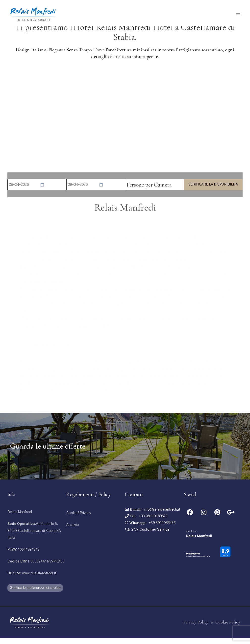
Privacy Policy (196, 628)
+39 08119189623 (153, 522)
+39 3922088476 (162, 529)
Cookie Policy (228, 628)
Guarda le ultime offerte (48, 452)
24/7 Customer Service (150, 535)
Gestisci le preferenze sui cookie (35, 594)
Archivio (73, 531)
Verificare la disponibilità (213, 190)
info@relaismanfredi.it (162, 515)
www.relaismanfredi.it (32, 579)
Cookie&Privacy (79, 519)
